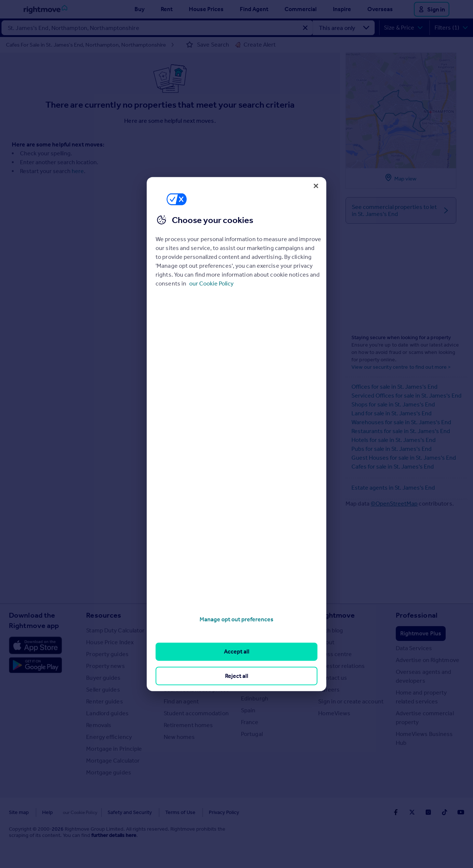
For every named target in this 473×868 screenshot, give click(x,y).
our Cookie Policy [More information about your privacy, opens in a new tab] (211, 283)
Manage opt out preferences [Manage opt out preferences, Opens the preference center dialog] (236, 619)
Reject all (237, 676)
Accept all (237, 651)
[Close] (316, 186)
